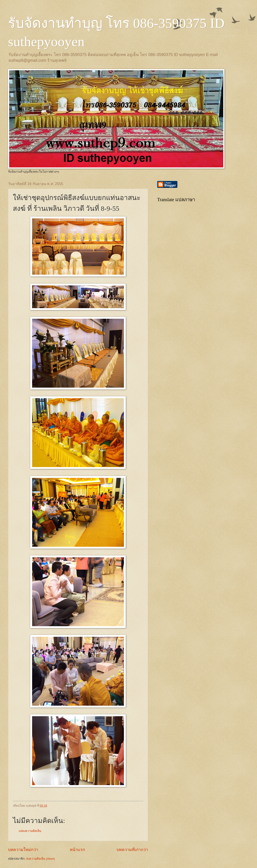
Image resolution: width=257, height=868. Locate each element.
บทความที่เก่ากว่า (132, 850)
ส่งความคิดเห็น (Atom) (41, 859)
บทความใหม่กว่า (23, 850)
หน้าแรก (77, 850)
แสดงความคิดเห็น (30, 831)
